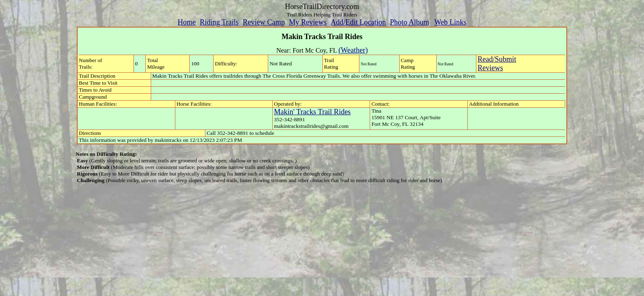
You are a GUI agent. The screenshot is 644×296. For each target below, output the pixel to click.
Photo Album (409, 22)
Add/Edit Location (358, 22)
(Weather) (353, 50)
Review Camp (264, 22)
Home (186, 22)
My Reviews (308, 22)
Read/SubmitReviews (497, 64)
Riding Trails (219, 22)
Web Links (451, 22)
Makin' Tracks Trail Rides (312, 112)
